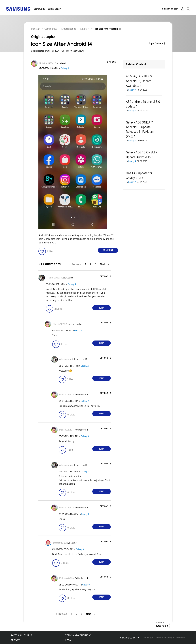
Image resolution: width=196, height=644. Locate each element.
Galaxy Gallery (55, 9)
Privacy (15, 640)
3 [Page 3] (96, 264)
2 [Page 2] (90, 264)
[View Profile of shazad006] (58, 543)
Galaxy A (65, 68)
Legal (69, 640)
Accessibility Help (21, 635)
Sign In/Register (170, 9)
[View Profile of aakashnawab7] (53, 278)
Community (39, 9)
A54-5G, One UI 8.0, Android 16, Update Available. (139, 81)
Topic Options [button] (156, 44)
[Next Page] (104, 264)
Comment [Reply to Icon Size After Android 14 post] (108, 250)
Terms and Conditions (78, 635)
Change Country (130, 638)
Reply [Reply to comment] (101, 308)
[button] (113, 62)
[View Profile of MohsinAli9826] (46, 64)
